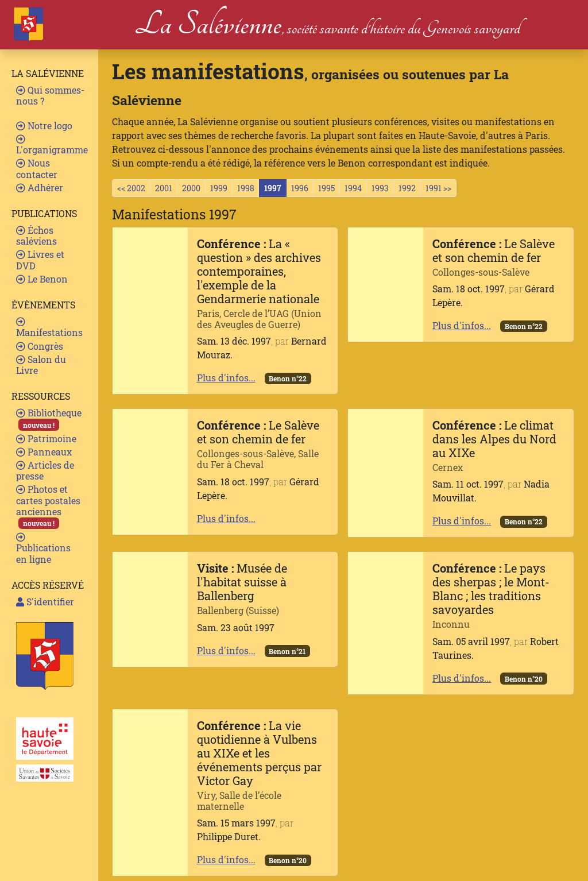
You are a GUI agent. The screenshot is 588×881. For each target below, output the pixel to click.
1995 (326, 188)
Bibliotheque (49, 418)
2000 (191, 188)
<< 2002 (131, 188)
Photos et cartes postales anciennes (48, 506)
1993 (380, 188)
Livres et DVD (40, 260)
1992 (407, 188)
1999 (219, 188)
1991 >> (438, 188)
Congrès (40, 346)
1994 (353, 188)
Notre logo (44, 125)
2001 (164, 188)
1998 (246, 188)
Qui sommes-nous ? (50, 95)
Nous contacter (37, 168)
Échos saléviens (36, 235)
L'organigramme (52, 145)
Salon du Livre (41, 365)
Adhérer (40, 188)
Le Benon (42, 279)
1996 (300, 188)
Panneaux (44, 452)
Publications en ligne (43, 548)
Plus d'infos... (226, 378)
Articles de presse (45, 470)
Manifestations (49, 328)
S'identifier (45, 602)
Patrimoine (46, 438)
